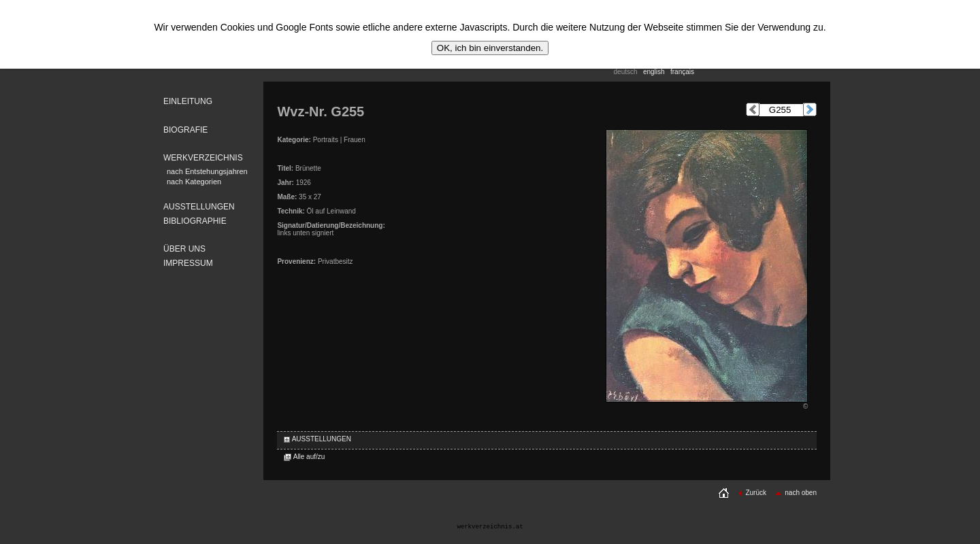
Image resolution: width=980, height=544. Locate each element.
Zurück (752, 493)
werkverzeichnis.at (490, 527)
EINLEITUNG (188, 101)
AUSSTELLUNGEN (199, 207)
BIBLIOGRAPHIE (195, 221)
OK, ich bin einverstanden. (490, 48)
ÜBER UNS (184, 249)
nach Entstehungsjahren (207, 171)
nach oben (796, 493)
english (654, 72)
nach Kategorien (194, 182)
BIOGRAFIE (185, 130)
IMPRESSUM (188, 263)
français (682, 72)
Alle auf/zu (304, 457)
